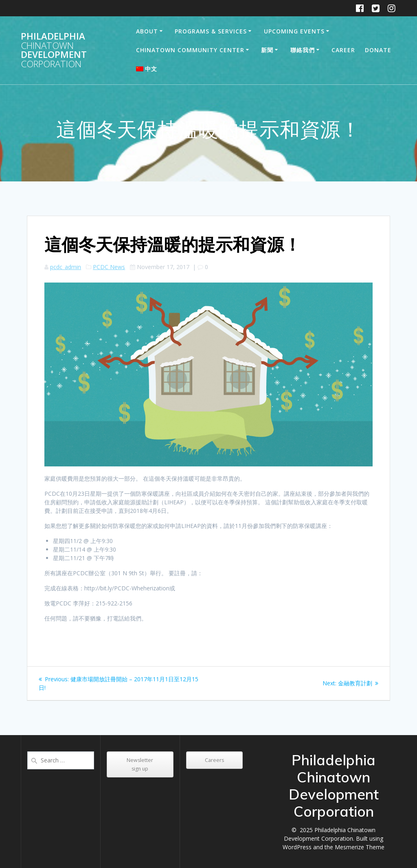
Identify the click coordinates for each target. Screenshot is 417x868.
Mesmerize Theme (360, 847)
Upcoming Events (294, 31)
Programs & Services (211, 31)
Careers (214, 760)
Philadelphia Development (54, 50)
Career (343, 50)
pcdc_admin (66, 267)
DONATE (378, 50)
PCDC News (109, 267)
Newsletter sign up (140, 764)
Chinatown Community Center (190, 50)
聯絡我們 (303, 50)
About (147, 31)
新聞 (267, 50)
